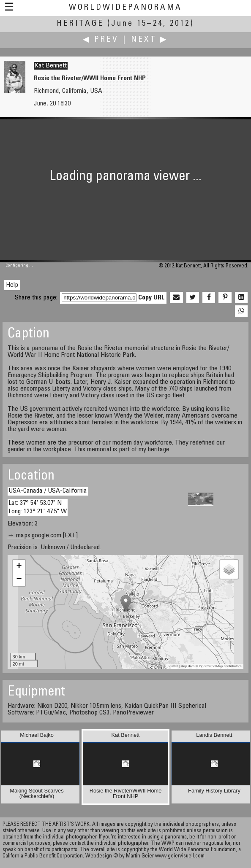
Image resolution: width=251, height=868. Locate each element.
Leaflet (173, 666)
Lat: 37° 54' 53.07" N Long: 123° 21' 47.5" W (38, 507)
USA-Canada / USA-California (48, 491)
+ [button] (19, 566)
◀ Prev (101, 40)
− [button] (19, 580)
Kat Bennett (51, 66)
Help (12, 285)
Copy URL (151, 298)
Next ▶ (150, 40)
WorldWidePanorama (125, 8)
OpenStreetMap (211, 666)
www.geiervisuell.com (180, 856)
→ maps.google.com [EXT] (43, 536)
